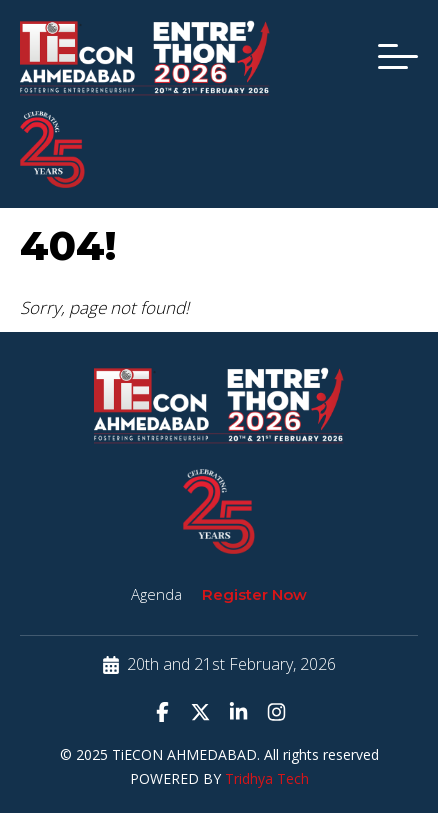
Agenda (156, 594)
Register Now (254, 594)
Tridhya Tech (267, 778)
